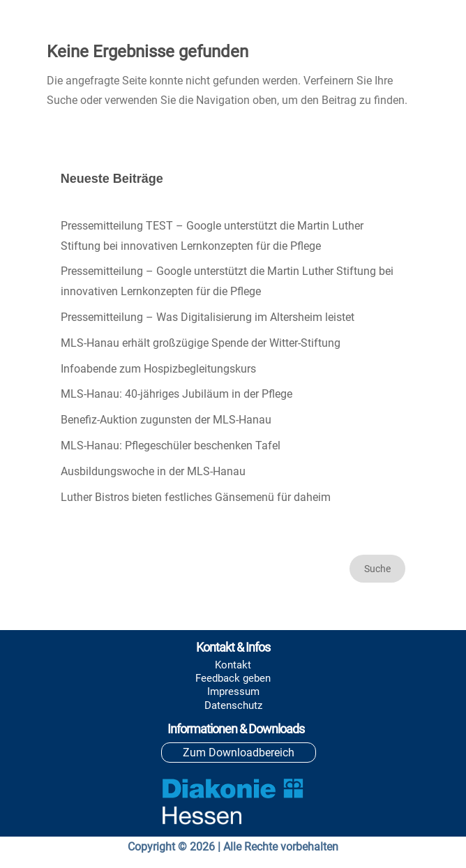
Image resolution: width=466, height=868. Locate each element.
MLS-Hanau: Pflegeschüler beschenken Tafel (171, 446)
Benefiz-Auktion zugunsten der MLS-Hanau (166, 420)
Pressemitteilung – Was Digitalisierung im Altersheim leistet (208, 317)
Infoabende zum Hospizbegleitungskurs (158, 369)
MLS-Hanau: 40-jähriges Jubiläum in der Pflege (176, 394)
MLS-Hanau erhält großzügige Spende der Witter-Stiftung (201, 343)
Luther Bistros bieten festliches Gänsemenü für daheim (196, 497)
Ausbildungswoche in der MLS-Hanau (153, 471)
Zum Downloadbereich (239, 753)
